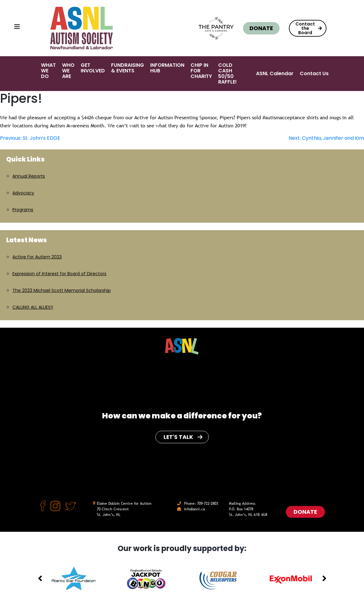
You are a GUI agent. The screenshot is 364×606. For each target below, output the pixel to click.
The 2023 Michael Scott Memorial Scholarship (62, 290)
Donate (261, 28)
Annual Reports (29, 176)
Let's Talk (183, 437)
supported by (219, 548)
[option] (74, 579)
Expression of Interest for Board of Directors (59, 274)
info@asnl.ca (194, 509)
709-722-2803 (208, 503)
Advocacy (23, 193)
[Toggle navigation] (11, 28)
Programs (23, 210)
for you (243, 416)
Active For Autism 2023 (37, 257)
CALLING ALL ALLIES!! (33, 307)
